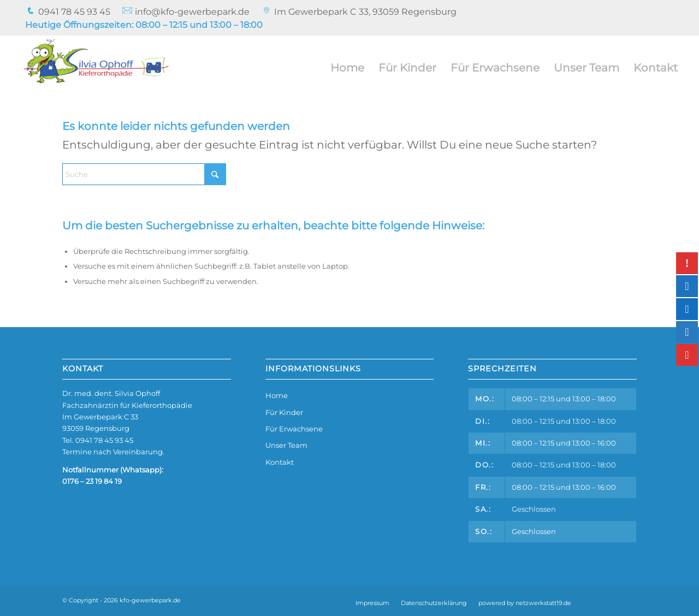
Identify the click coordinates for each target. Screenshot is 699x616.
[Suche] (144, 174)
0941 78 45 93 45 (68, 11)
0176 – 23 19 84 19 (92, 481)
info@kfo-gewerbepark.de (186, 11)
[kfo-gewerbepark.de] (96, 68)
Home (277, 395)
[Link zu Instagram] (612, 600)
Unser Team (286, 445)
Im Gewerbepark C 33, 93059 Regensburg (365, 12)
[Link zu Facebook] (596, 600)
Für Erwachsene (294, 429)
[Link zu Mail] (629, 600)
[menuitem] (68, 12)
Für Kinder (284, 412)
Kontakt (280, 462)
